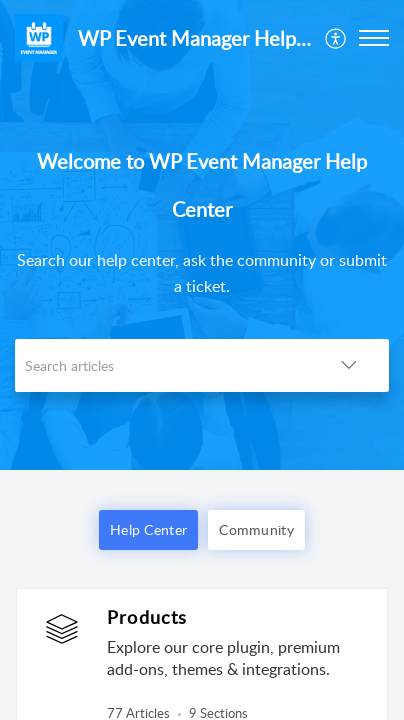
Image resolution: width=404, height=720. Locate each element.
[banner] (202, 235)
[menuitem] (336, 38)
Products (147, 617)
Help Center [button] (148, 529)
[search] (162, 365)
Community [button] (256, 529)
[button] (336, 38)
